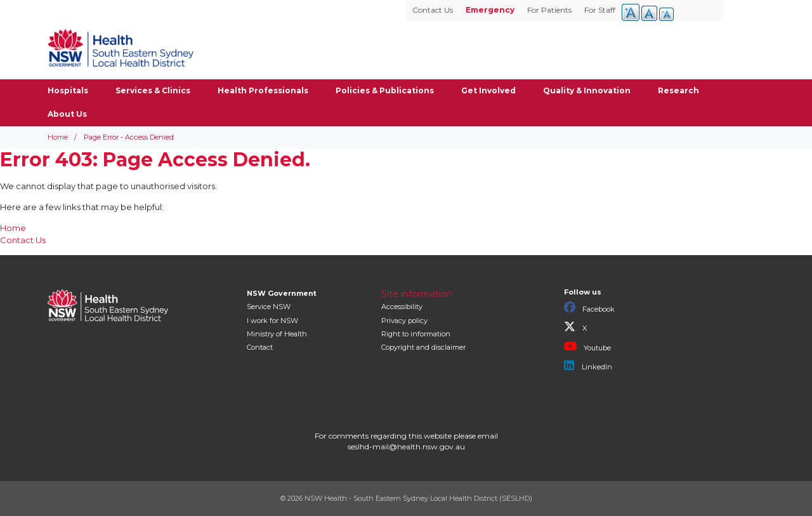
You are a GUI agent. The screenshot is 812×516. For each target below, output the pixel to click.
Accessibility (402, 307)
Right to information (416, 334)
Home (58, 137)
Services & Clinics (153, 90)
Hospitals (68, 90)
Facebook (589, 308)
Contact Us (433, 10)
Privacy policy (404, 321)
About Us (67, 114)
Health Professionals (263, 90)
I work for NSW (272, 321)
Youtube (587, 347)
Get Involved (488, 90)
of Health (277, 334)
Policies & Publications (385, 90)
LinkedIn (588, 366)
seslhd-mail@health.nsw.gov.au (406, 447)
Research (678, 90)
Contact (260, 347)
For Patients (549, 10)
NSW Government (282, 293)
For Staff (600, 10)
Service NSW (269, 307)
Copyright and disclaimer (423, 347)
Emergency (490, 10)
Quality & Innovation (587, 90)
